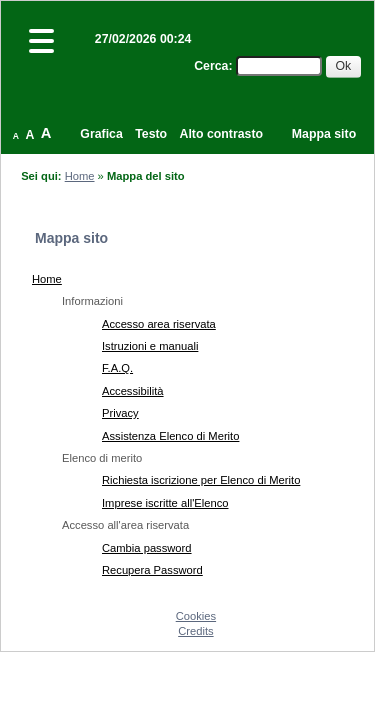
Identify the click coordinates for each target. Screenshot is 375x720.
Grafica (101, 134)
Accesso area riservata (159, 324)
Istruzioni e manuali (150, 346)
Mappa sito (324, 134)
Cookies (196, 616)
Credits (195, 631)
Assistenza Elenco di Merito (170, 436)
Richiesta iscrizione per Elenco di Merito (201, 480)
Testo (151, 134)
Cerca (211, 66)
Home (80, 176)
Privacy (120, 413)
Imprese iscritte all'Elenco (165, 503)
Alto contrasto (221, 134)
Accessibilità (133, 391)
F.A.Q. (117, 368)
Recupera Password (152, 570)
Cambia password (147, 548)
